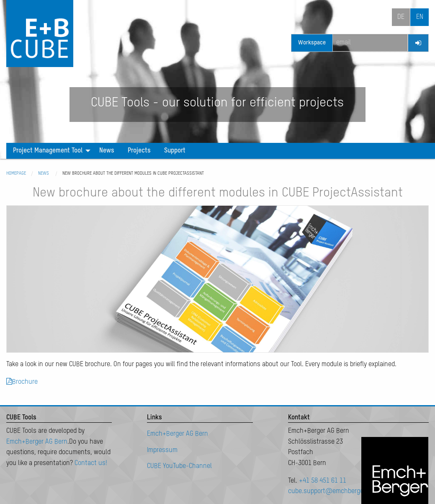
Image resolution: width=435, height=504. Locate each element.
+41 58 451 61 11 (323, 481)
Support (175, 151)
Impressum (162, 450)
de (401, 17)
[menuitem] (49, 151)
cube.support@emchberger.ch (331, 491)
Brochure (22, 382)
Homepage (16, 173)
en (420, 17)
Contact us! (91, 463)
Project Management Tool (48, 151)
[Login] (418, 43)
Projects (139, 151)
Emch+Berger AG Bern (37, 442)
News (107, 151)
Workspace (312, 43)
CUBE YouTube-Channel (179, 466)
